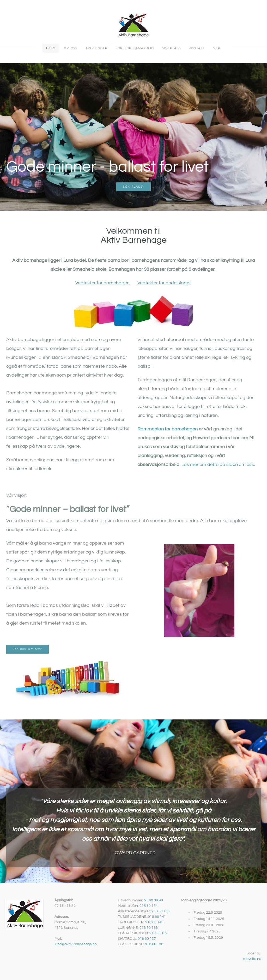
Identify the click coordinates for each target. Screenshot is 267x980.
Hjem (51, 48)
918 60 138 (149, 928)
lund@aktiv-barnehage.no (76, 944)
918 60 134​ (149, 906)
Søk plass (171, 48)
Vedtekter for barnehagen (102, 283)
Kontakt (197, 48)
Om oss (71, 48)
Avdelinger (96, 48)
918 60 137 (147, 939)
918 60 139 (159, 933)
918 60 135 (161, 911)
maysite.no (252, 959)
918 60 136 (154, 944)
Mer (217, 48)
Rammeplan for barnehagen (168, 429)
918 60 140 (154, 922)
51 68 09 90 (153, 900)
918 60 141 (157, 917)
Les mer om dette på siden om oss (217, 465)
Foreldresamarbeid (135, 48)
